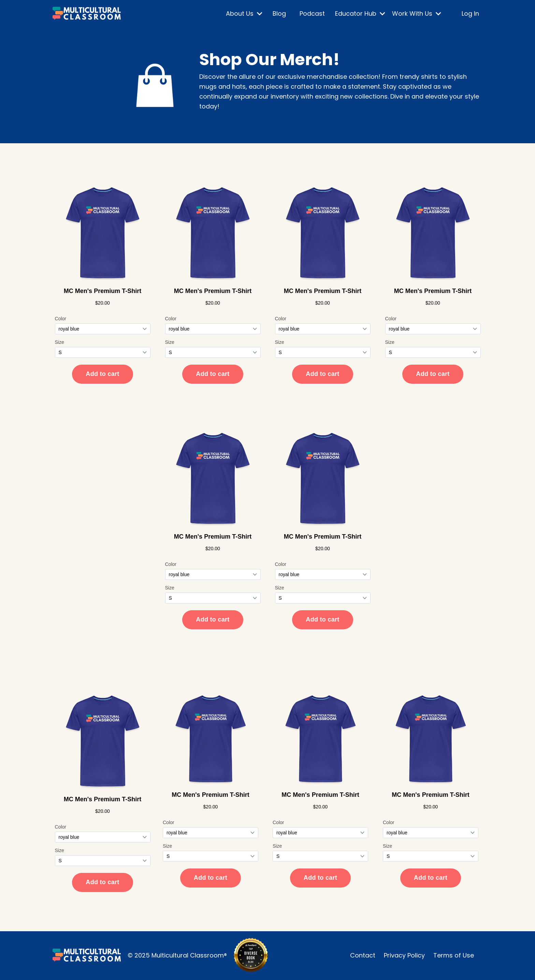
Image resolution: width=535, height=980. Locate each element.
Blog (279, 13)
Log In (470, 13)
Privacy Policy (404, 955)
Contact (363, 955)
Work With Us (417, 13)
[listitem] (341, 92)
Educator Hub (360, 13)
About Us (244, 13)
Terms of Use (454, 955)
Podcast (312, 13)
